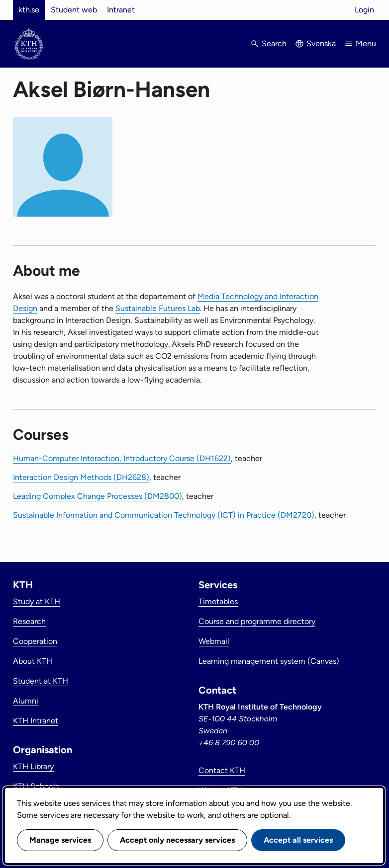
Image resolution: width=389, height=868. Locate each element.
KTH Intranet (36, 721)
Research (29, 621)
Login (364, 10)
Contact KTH (222, 770)
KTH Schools (36, 786)
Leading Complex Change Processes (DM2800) (97, 496)
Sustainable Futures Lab (158, 308)
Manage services (60, 840)
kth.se (29, 10)
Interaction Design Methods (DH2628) (81, 477)
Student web (74, 10)
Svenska (321, 43)
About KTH (33, 661)
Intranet (121, 10)
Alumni (26, 701)
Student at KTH (41, 681)
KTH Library (33, 766)
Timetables (218, 601)
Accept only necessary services (177, 840)
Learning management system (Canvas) (269, 661)
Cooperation (35, 641)
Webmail (214, 641)
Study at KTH (37, 601)
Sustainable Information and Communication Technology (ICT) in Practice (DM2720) (164, 515)
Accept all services (298, 840)
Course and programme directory (257, 621)
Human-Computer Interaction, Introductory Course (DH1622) (122, 458)
